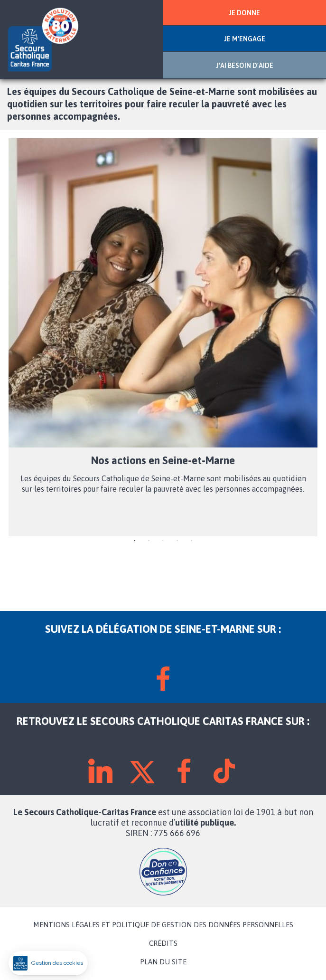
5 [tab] (192, 541)
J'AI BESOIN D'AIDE (245, 66)
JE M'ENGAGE (245, 39)
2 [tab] (149, 541)
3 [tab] (163, 541)
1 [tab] (135, 541)
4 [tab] (177, 541)
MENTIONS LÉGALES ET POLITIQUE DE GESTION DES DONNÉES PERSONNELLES (163, 925)
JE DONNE (244, 13)
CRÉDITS (163, 943)
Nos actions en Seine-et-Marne (163, 460)
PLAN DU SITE (163, 962)
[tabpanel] (163, 337)
